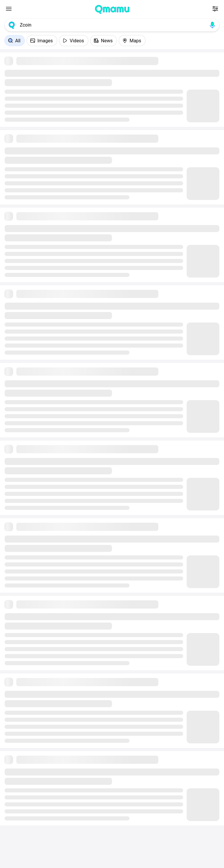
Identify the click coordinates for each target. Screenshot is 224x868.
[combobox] (112, 25)
